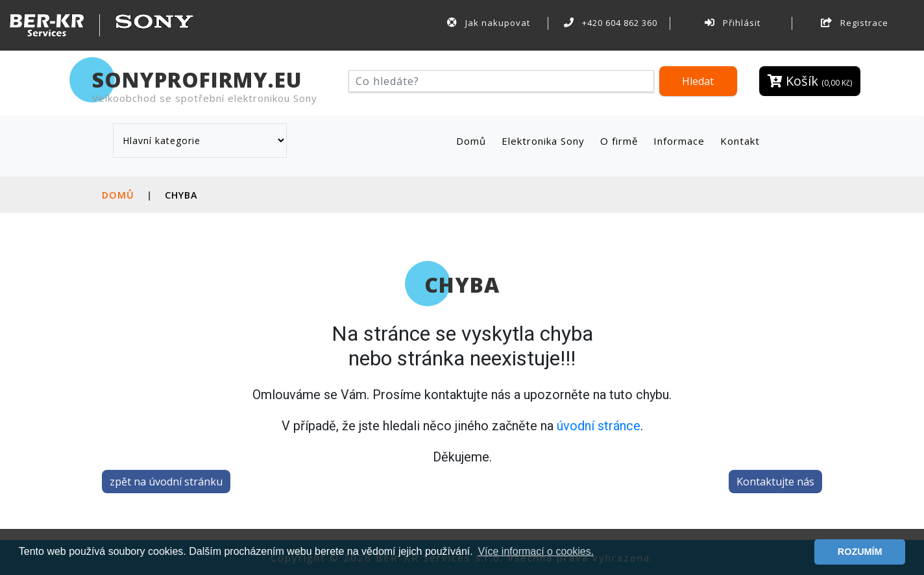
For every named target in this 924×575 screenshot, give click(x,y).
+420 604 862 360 (611, 23)
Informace (679, 141)
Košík (810, 81)
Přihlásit (733, 23)
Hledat (698, 81)
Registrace (855, 23)
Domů (474, 141)
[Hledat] (501, 81)
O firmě (619, 141)
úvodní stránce (599, 426)
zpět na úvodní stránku (166, 482)
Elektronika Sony (543, 141)
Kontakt (740, 141)
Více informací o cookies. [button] (536, 551)
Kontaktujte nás (775, 482)
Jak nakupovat (489, 23)
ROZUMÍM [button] (860, 552)
